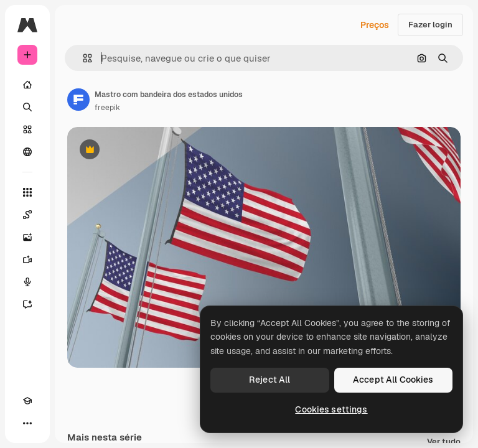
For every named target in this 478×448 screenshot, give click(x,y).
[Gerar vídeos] (27, 259)
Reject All (269, 380)
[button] (82, 58)
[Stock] (27, 129)
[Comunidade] (27, 152)
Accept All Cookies (393, 380)
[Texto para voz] (27, 282)
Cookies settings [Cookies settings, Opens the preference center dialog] (331, 409)
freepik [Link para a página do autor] (107, 108)
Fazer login (430, 25)
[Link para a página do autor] (78, 100)
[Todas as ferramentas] (27, 192)
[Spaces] (27, 215)
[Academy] (27, 401)
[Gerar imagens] (27, 237)
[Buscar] (27, 107)
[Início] (27, 85)
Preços (375, 25)
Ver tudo (444, 442)
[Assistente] (27, 304)
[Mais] (27, 423)
